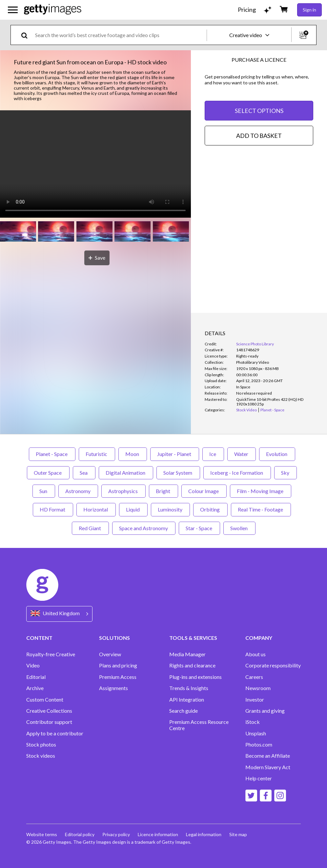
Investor (255, 700)
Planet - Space (52, 454)
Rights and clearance (192, 665)
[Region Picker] (59, 614)
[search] (27, 35)
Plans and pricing (118, 665)
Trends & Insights (189, 688)
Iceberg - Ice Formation (237, 473)
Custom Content (45, 700)
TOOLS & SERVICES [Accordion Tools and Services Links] (193, 638)
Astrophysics (123, 491)
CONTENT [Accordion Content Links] (39, 638)
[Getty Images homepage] (53, 10)
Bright (163, 491)
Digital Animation (126, 473)
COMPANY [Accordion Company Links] (259, 638)
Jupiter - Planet (175, 454)
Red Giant (90, 528)
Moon (133, 454)
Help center (259, 778)
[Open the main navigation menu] (13, 10)
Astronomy (78, 491)
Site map (238, 834)
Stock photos (41, 745)
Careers (254, 677)
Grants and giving (265, 711)
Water (242, 454)
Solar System (178, 473)
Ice (213, 454)
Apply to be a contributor (55, 733)
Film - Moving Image (261, 491)
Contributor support (49, 722)
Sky (286, 473)
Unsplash (256, 733)
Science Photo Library (255, 344)
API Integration (187, 700)
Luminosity (170, 509)
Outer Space (48, 473)
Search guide (184, 711)
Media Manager (187, 654)
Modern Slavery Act (268, 767)
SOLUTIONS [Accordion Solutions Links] (114, 638)
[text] (120, 35)
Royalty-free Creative (51, 654)
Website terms (42, 834)
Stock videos (41, 756)
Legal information (204, 834)
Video (33, 665)
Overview (110, 654)
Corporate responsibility (273, 665)
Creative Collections (49, 711)
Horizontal (96, 509)
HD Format (53, 509)
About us (255, 654)
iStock (253, 722)
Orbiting (210, 509)
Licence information (158, 834)
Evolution (277, 454)
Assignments (113, 688)
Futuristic (97, 454)
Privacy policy (116, 834)
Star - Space (199, 528)
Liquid (133, 509)
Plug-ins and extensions (195, 677)
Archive (35, 688)
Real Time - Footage (261, 509)
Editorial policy (80, 834)
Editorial (36, 677)
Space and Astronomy (144, 528)
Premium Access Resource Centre (199, 725)
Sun (44, 491)
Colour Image (204, 491)
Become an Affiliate (268, 756)
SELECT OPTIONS (259, 111)
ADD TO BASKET (259, 136)
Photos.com (259, 745)
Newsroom (258, 688)
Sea (84, 473)
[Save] (97, 258)
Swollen (239, 528)
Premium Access (118, 677)
